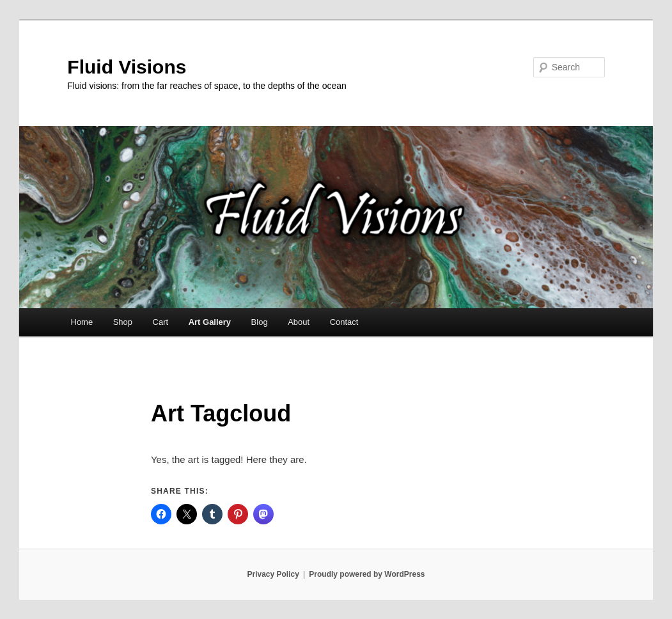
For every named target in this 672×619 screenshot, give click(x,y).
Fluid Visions (127, 67)
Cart (161, 322)
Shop (123, 322)
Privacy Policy (273, 574)
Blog (260, 322)
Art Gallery (210, 322)
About (299, 322)
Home (82, 322)
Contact (344, 322)
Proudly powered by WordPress (367, 574)
